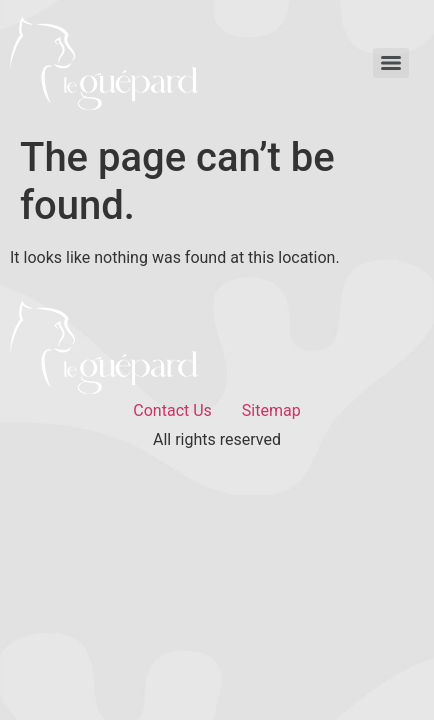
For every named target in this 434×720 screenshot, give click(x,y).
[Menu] (391, 63)
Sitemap (271, 410)
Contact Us (172, 410)
